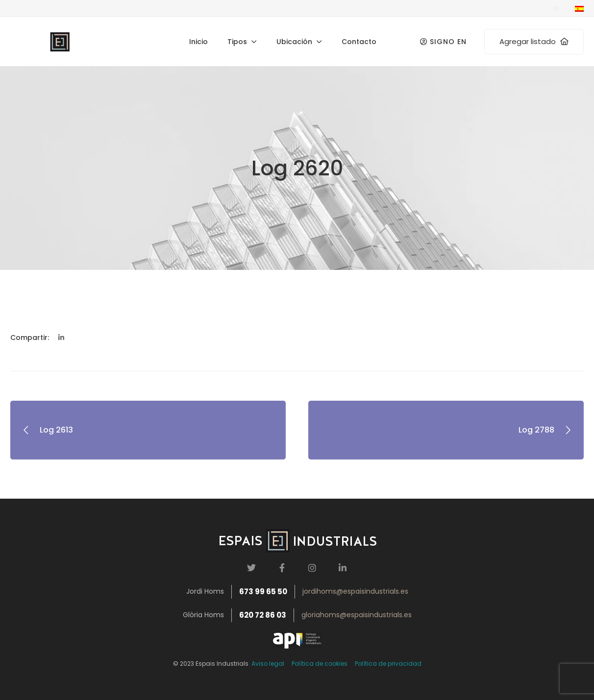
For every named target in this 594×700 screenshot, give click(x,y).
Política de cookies (320, 664)
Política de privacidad (388, 664)
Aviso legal (266, 664)
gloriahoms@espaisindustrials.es (357, 615)
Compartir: (30, 338)
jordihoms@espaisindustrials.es (355, 591)
